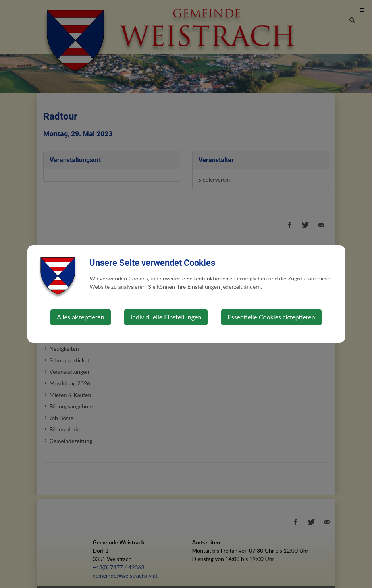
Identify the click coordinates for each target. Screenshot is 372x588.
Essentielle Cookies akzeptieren (271, 317)
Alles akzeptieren (80, 317)
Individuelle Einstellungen (166, 317)
